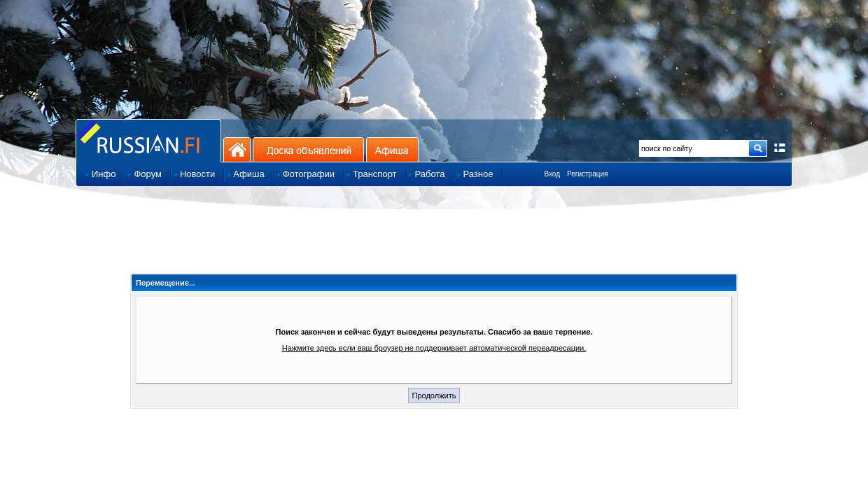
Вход (552, 174)
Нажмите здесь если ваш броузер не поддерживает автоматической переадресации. (434, 348)
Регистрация (587, 174)
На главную (237, 149)
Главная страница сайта (148, 140)
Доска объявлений (308, 149)
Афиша (392, 149)
